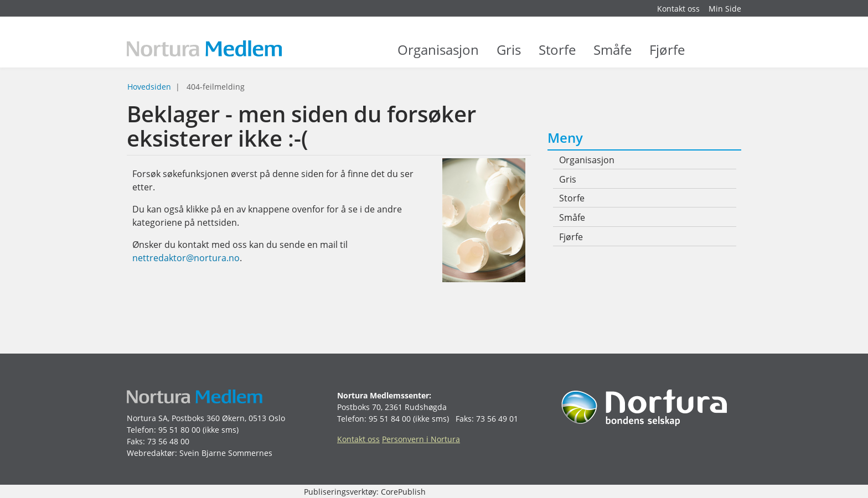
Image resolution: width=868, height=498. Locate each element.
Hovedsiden (149, 87)
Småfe (613, 55)
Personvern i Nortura (421, 439)
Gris (509, 55)
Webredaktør (151, 453)
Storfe (557, 55)
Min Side (725, 9)
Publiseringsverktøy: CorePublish (365, 492)
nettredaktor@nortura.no (186, 258)
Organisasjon (438, 55)
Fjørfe (667, 55)
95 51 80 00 (179, 430)
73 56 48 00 (168, 441)
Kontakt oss (678, 9)
